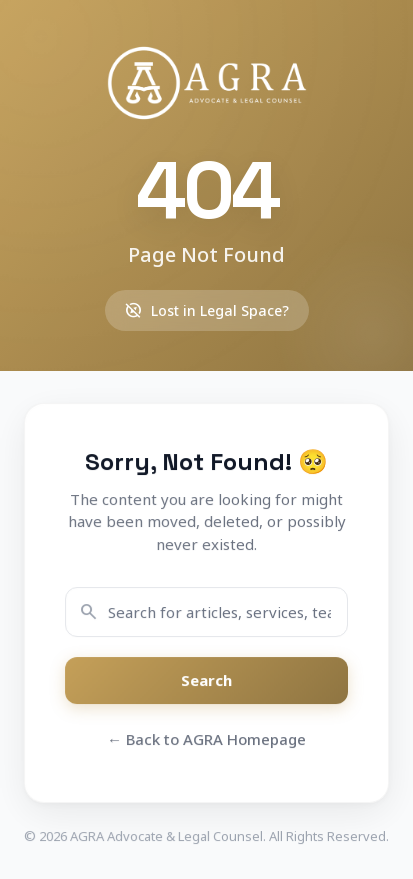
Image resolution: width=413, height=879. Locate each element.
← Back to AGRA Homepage (206, 739)
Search (206, 681)
